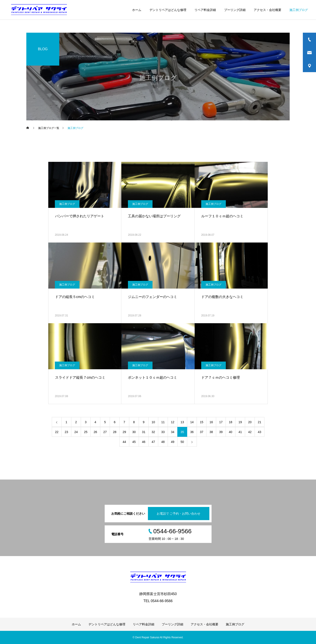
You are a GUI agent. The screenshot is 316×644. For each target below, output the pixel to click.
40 (231, 432)
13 (182, 422)
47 (153, 442)
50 (182, 442)
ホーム (137, 10)
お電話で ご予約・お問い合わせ (179, 514)
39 (221, 432)
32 (153, 432)
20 (250, 422)
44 (124, 442)
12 (173, 422)
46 (144, 442)
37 (202, 432)
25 (86, 432)
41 (240, 432)
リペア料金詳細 (205, 10)
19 (240, 422)
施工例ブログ (299, 10)
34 (173, 432)
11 (163, 422)
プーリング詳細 (235, 10)
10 (153, 422)
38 (211, 432)
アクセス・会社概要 (268, 10)
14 (192, 422)
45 (134, 442)
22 (57, 432)
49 (173, 442)
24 (76, 432)
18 (231, 422)
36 (192, 432)
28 (115, 432)
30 (134, 432)
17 (221, 422)
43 (260, 432)
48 (163, 442)
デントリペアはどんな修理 (168, 10)
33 (163, 432)
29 (124, 432)
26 (95, 432)
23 (66, 432)
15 (202, 422)
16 (211, 422)
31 (144, 432)
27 (105, 432)
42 (250, 432)
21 (260, 422)
